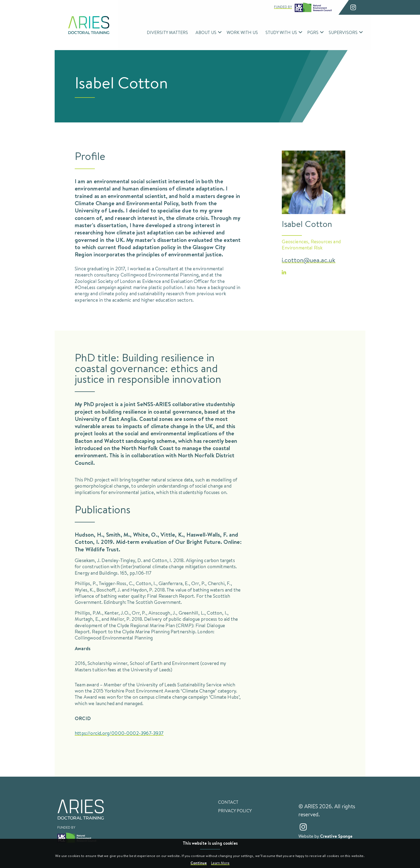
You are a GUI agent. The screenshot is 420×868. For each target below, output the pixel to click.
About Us (206, 32)
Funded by (303, 7)
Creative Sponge (336, 836)
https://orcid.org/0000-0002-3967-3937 (119, 733)
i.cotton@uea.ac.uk (309, 260)
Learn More (220, 863)
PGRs (313, 32)
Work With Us (242, 32)
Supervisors (343, 32)
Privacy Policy (235, 811)
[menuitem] (167, 32)
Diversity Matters (167, 32)
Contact (228, 802)
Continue (199, 863)
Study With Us (281, 32)
